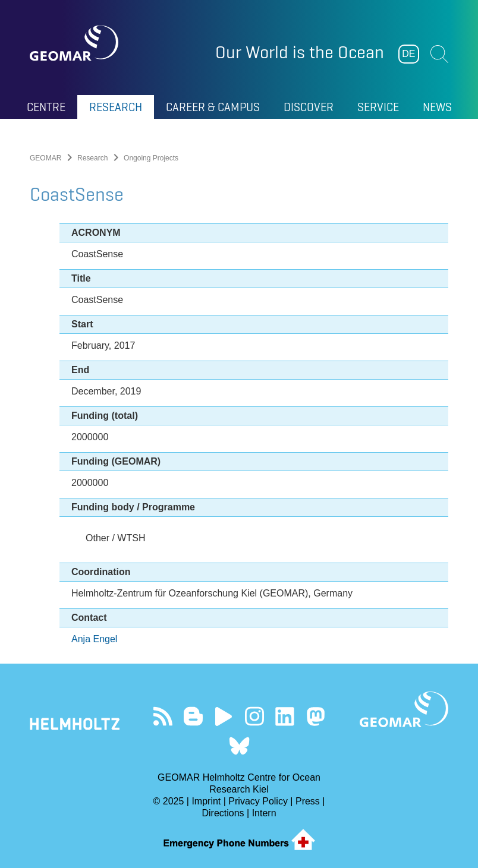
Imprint (206, 801)
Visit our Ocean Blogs (193, 716)
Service (378, 107)
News (437, 107)
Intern (264, 813)
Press (308, 801)
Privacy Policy (258, 801)
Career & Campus (213, 107)
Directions (223, 813)
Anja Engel (94, 639)
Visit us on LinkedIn (285, 716)
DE (408, 54)
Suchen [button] (439, 54)
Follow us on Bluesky (239, 746)
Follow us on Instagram (254, 716)
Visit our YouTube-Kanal (224, 716)
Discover (309, 107)
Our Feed (163, 716)
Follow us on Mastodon (315, 716)
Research (116, 107)
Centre (46, 107)
